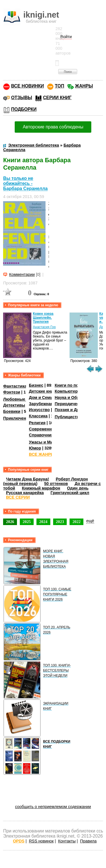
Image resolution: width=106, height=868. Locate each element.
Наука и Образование (76, 397)
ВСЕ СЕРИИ (18, 497)
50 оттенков (56, 484)
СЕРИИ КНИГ (57, 98)
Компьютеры (68, 391)
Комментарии (22, 274)
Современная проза (49, 429)
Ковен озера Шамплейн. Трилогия (43, 318)
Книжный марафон (41, 488)
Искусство (39, 410)
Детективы (14, 405)
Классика (38, 416)
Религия (37, 423)
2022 (76, 522)
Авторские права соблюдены (53, 127)
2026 (10, 522)
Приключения (17, 418)
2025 (27, 522)
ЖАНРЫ (84, 86)
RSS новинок (41, 841)
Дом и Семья (42, 397)
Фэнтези (12, 392)
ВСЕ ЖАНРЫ (42, 454)
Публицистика (69, 417)
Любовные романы (23, 399)
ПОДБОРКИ (24, 109)
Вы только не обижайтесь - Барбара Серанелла (25, 183)
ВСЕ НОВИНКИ (27, 86)
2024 (43, 522)
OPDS (19, 841)
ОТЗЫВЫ (21, 98)
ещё (90, 521)
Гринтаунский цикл (70, 493)
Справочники (42, 435)
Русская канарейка (25, 493)
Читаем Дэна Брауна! (27, 479)
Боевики (12, 411)
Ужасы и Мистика (46, 442)
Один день (78, 488)
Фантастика (15, 386)
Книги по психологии (76, 385)
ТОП (60, 86)
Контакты (67, 841)
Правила (88, 841)
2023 (60, 522)
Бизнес (36, 385)
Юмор (35, 448)
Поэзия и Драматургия (77, 410)
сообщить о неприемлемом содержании (53, 807)
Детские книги (43, 391)
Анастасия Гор (44, 327)
